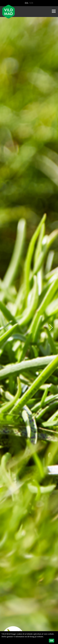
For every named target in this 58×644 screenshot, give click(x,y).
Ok (52, 641)
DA (27, 3)
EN (31, 3)
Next (49, 327)
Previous (7, 327)
